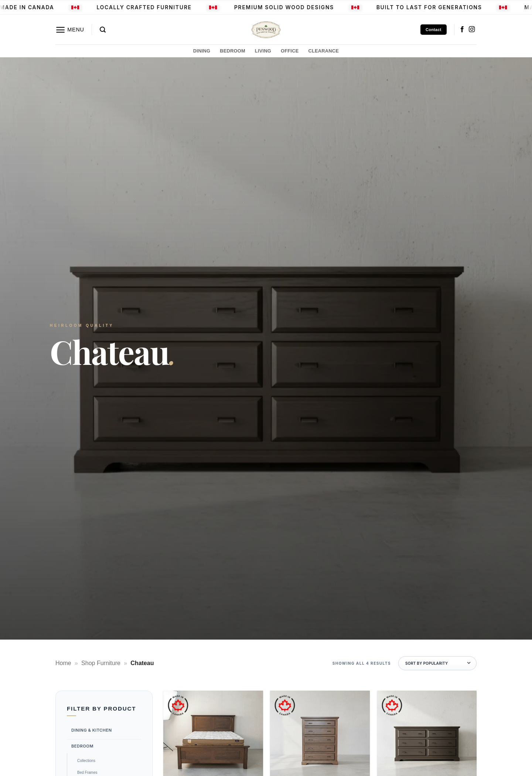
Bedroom (82, 746)
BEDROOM (233, 51)
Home (63, 663)
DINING (202, 51)
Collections (86, 761)
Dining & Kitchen (92, 730)
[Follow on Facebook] (462, 30)
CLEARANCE (323, 51)
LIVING (263, 51)
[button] (70, 30)
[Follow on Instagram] (472, 30)
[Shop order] (437, 663)
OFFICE (290, 51)
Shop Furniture (101, 663)
